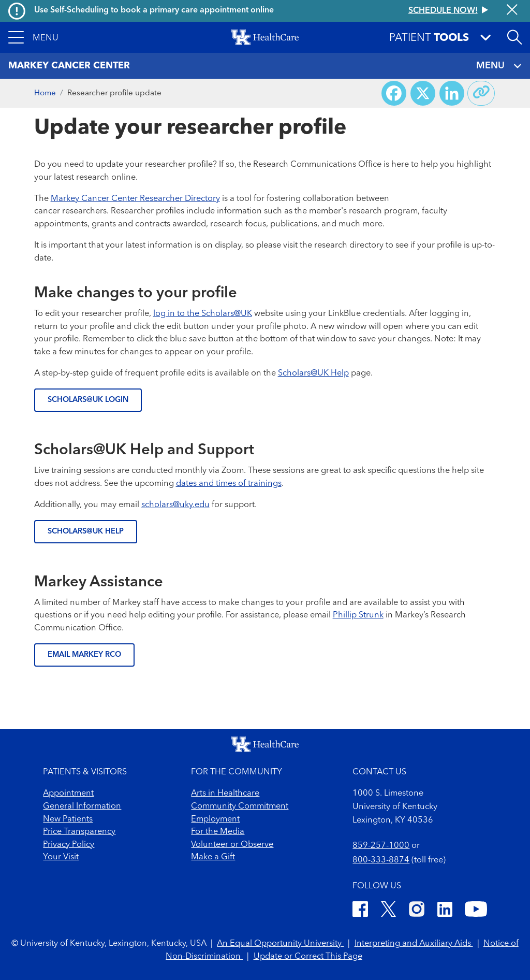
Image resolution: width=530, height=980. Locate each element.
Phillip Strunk (358, 615)
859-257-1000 (381, 846)
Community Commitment (240, 806)
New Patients (68, 819)
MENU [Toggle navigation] (499, 66)
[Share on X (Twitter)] (423, 93)
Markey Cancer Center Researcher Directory (135, 199)
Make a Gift (213, 857)
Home (45, 93)
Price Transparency (79, 832)
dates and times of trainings (229, 484)
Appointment (68, 794)
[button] (33, 37)
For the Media (218, 832)
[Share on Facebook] (394, 93)
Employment (215, 819)
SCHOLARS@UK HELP (86, 532)
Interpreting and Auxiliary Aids (414, 944)
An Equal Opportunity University (280, 944)
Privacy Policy (69, 845)
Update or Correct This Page (308, 957)
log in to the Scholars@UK (203, 314)
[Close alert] (512, 11)
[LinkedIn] (445, 911)
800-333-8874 (381, 860)
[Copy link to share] (481, 93)
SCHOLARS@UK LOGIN (88, 400)
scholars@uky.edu (175, 505)
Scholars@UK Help (313, 373)
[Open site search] (514, 37)
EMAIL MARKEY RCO (84, 655)
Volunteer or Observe (232, 845)
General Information (82, 806)
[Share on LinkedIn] (452, 93)
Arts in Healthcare (225, 794)
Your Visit (61, 857)
